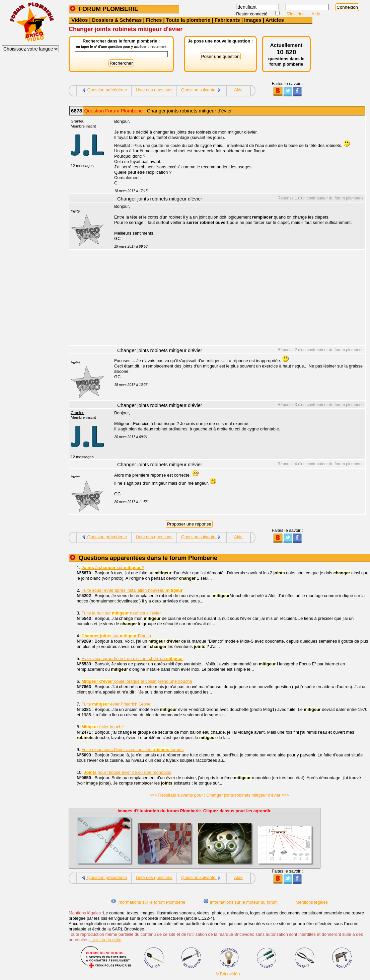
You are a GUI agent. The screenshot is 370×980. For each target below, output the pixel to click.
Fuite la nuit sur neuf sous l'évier (121, 613)
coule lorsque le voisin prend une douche (137, 681)
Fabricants (227, 20)
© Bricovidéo (228, 974)
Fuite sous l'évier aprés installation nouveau (132, 590)
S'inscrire (296, 14)
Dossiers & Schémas (117, 20)
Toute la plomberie (188, 20)
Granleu (78, 121)
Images (253, 20)
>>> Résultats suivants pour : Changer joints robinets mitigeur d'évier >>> (219, 795)
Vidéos (80, 20)
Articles (275, 20)
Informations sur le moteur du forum (240, 902)
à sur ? (113, 567)
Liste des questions (154, 90)
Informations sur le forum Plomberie (148, 902)
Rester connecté (252, 14)
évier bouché (103, 727)
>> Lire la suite (106, 940)
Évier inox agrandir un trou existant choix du (132, 659)
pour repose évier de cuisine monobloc (127, 772)
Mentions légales (312, 902)
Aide (316, 14)
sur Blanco (116, 636)
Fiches (154, 20)
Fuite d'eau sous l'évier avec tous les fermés (132, 750)
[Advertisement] (236, 298)
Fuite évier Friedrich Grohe (116, 704)
